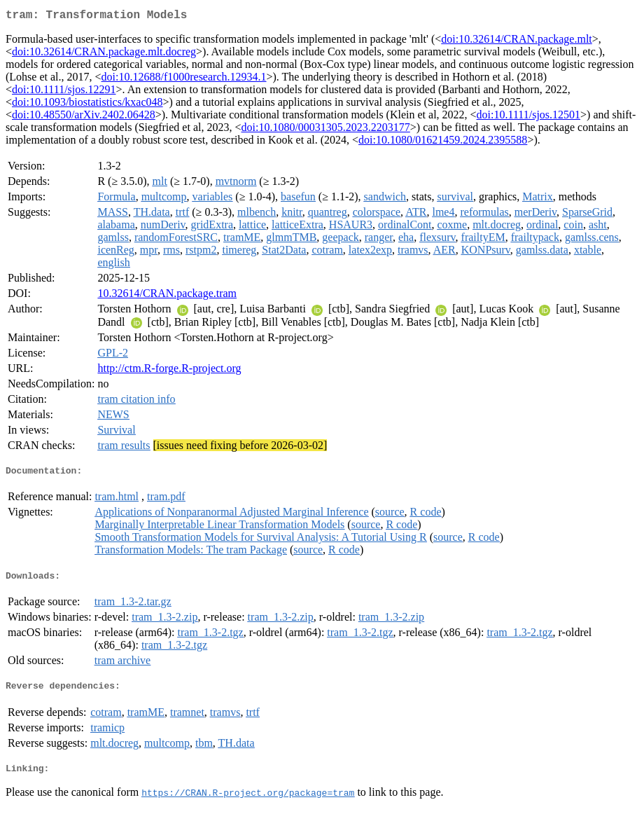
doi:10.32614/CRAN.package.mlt (517, 42)
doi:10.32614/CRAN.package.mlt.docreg (104, 54)
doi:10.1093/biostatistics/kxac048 (87, 105)
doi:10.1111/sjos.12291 (64, 92)
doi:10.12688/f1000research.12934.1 (184, 80)
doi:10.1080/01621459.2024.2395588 (443, 143)
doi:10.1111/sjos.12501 (528, 117)
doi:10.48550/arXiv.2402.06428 (84, 117)
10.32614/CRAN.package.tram (167, 296)
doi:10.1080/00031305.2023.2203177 (325, 130)
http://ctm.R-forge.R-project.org (169, 371)
